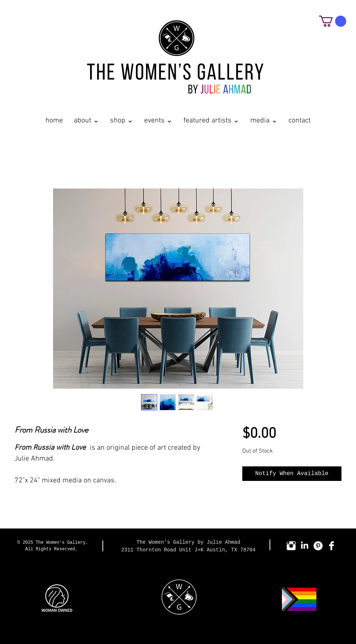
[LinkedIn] (305, 546)
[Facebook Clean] (331, 546)
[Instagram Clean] (291, 546)
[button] (333, 21)
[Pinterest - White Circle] (318, 546)
